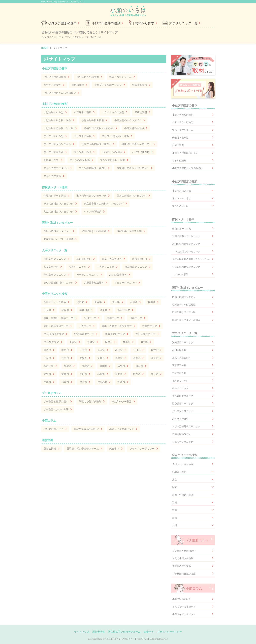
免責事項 (149, 632)
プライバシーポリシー (169, 632)
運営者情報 (99, 632)
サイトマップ (82, 632)
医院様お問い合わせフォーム (124, 632)
